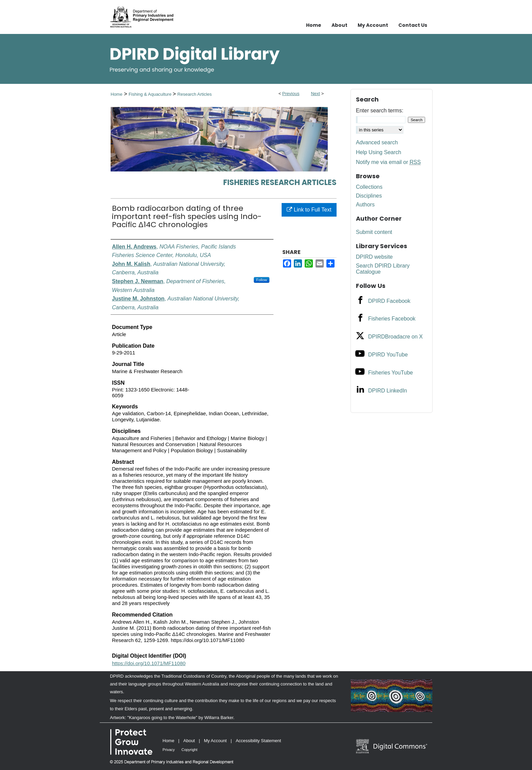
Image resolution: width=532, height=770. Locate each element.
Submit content (374, 232)
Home (117, 94)
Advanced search (377, 142)
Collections (369, 187)
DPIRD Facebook (389, 301)
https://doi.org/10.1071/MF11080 (149, 663)
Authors (365, 205)
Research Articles (195, 94)
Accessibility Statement (259, 741)
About (189, 741)
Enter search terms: (380, 111)
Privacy (169, 750)
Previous (291, 94)
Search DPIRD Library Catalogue (383, 269)
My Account (215, 741)
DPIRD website (374, 257)
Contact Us (413, 25)
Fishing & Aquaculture (151, 94)
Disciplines (369, 196)
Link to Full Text (309, 210)
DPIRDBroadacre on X (395, 337)
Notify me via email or (388, 162)
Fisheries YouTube (391, 373)
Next (315, 94)
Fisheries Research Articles (280, 182)
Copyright (189, 750)
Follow (262, 280)
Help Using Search (378, 152)
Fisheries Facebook (392, 319)
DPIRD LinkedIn (388, 391)
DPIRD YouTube (388, 355)
